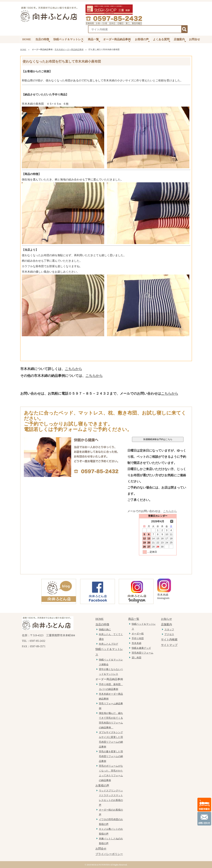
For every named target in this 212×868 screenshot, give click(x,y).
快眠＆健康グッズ (141, 648)
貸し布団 (136, 658)
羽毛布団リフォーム (142, 653)
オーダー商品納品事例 (117, 40)
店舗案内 (180, 40)
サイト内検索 (169, 639)
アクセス (169, 634)
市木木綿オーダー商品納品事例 (69, 50)
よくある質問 (162, 40)
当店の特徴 (43, 40)
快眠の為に (105, 630)
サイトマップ (169, 645)
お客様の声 (142, 40)
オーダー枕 (138, 634)
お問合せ (194, 39)
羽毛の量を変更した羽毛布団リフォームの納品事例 (111, 756)
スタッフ (169, 630)
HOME (27, 39)
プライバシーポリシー (109, 854)
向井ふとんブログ (108, 644)
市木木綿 (136, 643)
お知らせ (167, 619)
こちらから (73, 369)
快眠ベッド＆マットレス (68, 40)
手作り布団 (138, 638)
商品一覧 (94, 40)
